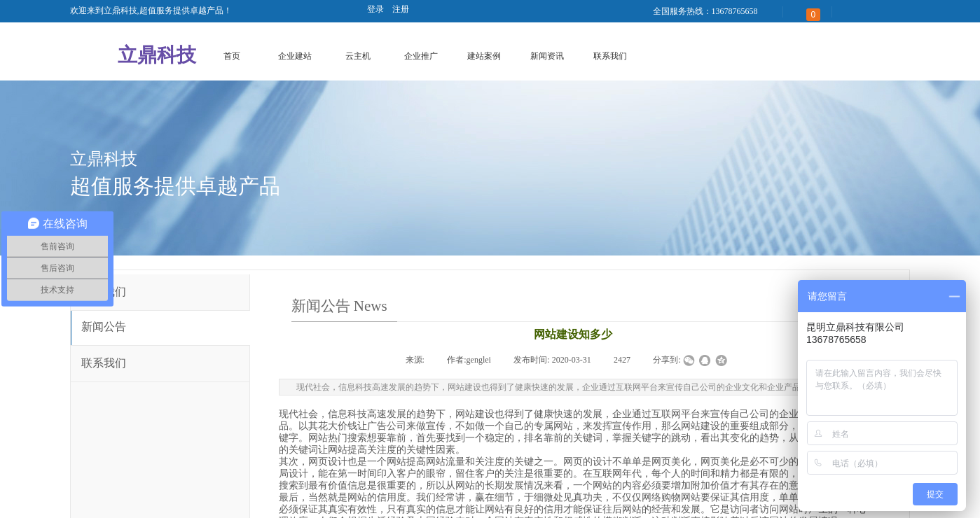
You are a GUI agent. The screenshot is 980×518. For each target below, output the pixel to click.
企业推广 (421, 56)
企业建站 (295, 56)
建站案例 (484, 56)
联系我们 (610, 56)
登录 (375, 9)
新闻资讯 (547, 56)
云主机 (358, 56)
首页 (232, 56)
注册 (401, 9)
